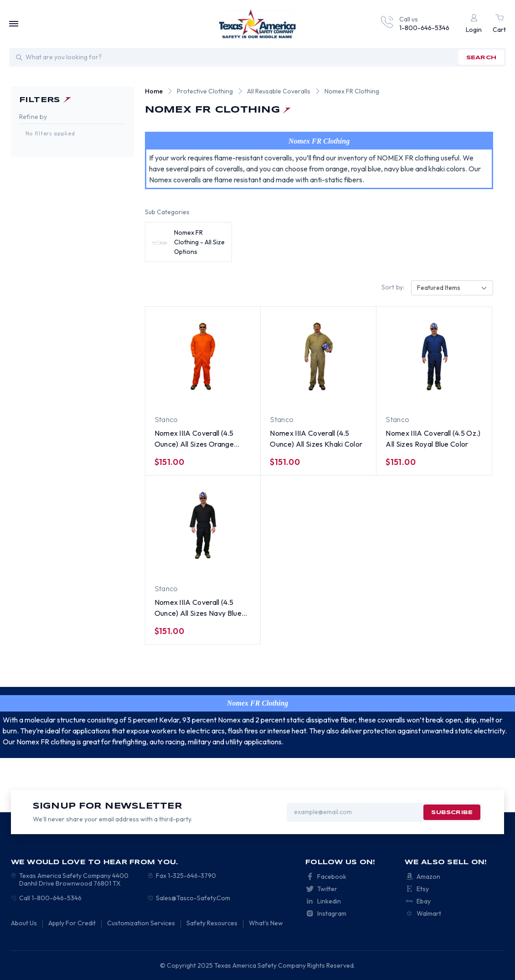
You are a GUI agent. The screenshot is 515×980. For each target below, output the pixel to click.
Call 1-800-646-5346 (50, 898)
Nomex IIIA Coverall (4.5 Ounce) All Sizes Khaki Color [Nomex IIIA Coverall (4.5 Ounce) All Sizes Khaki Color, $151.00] (316, 438)
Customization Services (141, 923)
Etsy (423, 889)
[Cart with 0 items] (499, 24)
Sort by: (393, 287)
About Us (24, 923)
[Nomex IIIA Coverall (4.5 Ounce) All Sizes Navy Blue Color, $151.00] (203, 526)
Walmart (429, 913)
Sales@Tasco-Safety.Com (193, 898)
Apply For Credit (72, 923)
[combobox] (452, 288)
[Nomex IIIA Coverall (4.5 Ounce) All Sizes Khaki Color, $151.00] (318, 356)
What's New (266, 923)
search (481, 58)
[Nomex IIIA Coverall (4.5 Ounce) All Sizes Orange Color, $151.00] (203, 356)
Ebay (424, 901)
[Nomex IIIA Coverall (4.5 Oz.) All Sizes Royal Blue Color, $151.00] (434, 356)
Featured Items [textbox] (439, 288)
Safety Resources (212, 923)
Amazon (428, 877)
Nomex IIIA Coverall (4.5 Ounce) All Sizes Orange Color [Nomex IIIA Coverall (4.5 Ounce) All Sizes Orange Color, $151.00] (194, 439)
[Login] (474, 24)
